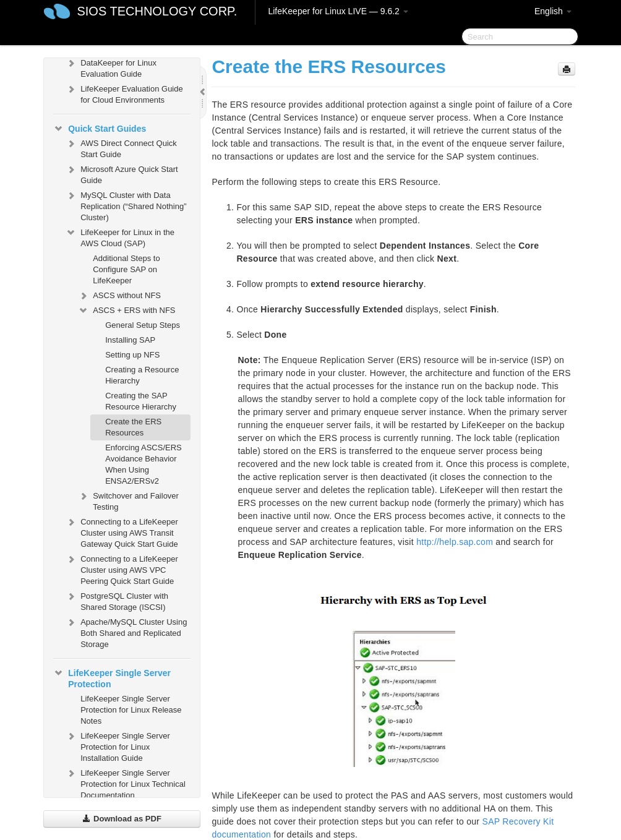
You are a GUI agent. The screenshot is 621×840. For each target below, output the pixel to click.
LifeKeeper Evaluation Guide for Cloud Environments (124, 93)
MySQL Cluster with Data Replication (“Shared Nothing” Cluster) (126, 205)
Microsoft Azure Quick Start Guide (122, 174)
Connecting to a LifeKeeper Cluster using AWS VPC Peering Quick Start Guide (122, 569)
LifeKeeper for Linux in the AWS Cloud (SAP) (120, 237)
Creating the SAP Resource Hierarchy (141, 401)
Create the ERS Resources (133, 427)
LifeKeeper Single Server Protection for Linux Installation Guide (118, 746)
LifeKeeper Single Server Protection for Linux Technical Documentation (126, 783)
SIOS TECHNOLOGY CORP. (157, 11)
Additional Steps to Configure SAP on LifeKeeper (126, 269)
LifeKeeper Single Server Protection (112, 677)
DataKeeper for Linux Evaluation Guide (111, 67)
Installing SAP (130, 340)
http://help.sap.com (455, 542)
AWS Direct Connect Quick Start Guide (121, 148)
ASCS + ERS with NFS (126, 311)
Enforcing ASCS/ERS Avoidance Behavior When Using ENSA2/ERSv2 (143, 464)
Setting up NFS (132, 355)
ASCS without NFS (119, 296)
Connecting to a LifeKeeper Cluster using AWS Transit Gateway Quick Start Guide (122, 532)
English (553, 11)
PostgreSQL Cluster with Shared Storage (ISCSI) (117, 600)
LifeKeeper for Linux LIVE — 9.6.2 (338, 11)
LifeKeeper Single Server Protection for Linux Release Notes (131, 710)
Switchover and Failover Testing (128, 500)
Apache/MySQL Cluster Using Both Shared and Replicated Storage (126, 632)
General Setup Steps (143, 325)
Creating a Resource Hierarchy (142, 375)
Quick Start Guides (100, 129)
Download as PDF (122, 819)
